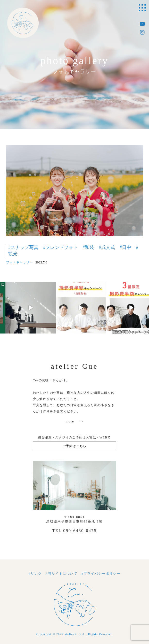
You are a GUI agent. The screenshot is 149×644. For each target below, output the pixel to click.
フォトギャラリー (19, 262)
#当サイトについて (62, 574)
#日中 (125, 247)
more (70, 421)
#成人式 (107, 247)
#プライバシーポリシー (101, 574)
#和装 (88, 247)
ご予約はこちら (74, 446)
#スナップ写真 (23, 247)
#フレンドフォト (60, 247)
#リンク (35, 574)
